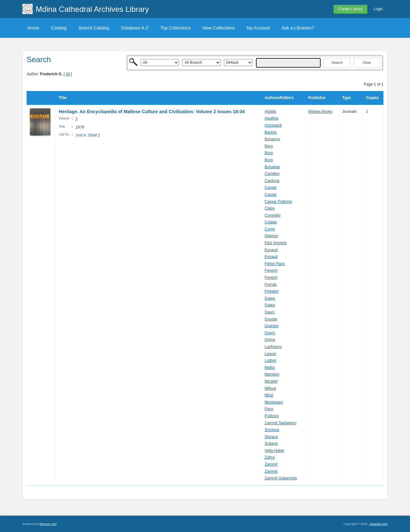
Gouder (271, 319)
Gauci (270, 312)
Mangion (272, 374)
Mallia (270, 368)
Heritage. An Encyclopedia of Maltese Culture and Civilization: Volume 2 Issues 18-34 (152, 112)
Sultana (271, 444)
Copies (372, 98)
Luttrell (270, 361)
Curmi (270, 229)
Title (62, 98)
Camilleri (272, 174)
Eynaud (271, 250)
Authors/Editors (279, 98)
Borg (269, 146)
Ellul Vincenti (275, 243)
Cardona (272, 181)
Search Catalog (94, 28)
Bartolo (271, 132)
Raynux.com (48, 524)
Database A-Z (135, 28)
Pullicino (272, 416)
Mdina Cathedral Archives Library (93, 9)
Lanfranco (273, 347)
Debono (271, 236)
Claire (270, 208)
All (67, 74)
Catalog (59, 28)
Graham (271, 326)
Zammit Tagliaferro (280, 423)
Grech (270, 333)
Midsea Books (320, 112)
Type (346, 98)
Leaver (271, 354)
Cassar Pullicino (278, 202)
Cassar (271, 187)
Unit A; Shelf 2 (88, 135)
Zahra (270, 457)
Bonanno (272, 139)
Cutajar (271, 222)
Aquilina (271, 118)
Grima (270, 340)
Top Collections (176, 28)
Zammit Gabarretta (281, 478)
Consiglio (272, 215)
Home (33, 28)
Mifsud (270, 388)
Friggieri (271, 291)
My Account (258, 28)
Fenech (271, 270)
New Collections (219, 28)
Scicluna (272, 430)
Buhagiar (272, 167)
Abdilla (270, 112)
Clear (367, 62)
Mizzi (269, 395)
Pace (269, 409)
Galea (270, 298)
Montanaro (274, 402)
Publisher (317, 98)
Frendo (271, 285)
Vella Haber (275, 451)
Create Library (350, 9)
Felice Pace (275, 264)
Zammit (271, 464)
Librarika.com (378, 524)
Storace (271, 437)
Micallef (271, 381)
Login (378, 9)
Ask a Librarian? (298, 28)
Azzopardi (273, 125)
